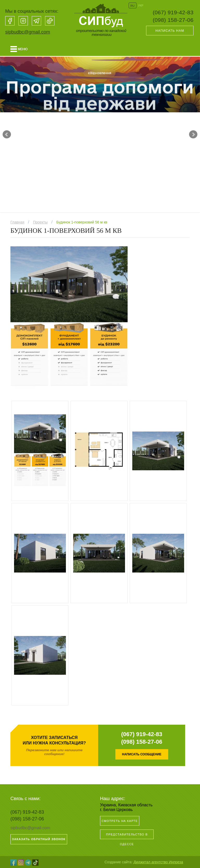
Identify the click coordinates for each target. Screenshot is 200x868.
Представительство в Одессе (127, 836)
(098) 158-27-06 (173, 20)
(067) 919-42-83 (173, 12)
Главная (17, 222)
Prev (7, 134)
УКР (141, 5)
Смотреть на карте (120, 821)
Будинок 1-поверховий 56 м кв (82, 222)
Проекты (40, 222)
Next (193, 134)
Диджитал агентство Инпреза (158, 862)
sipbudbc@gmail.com (28, 32)
